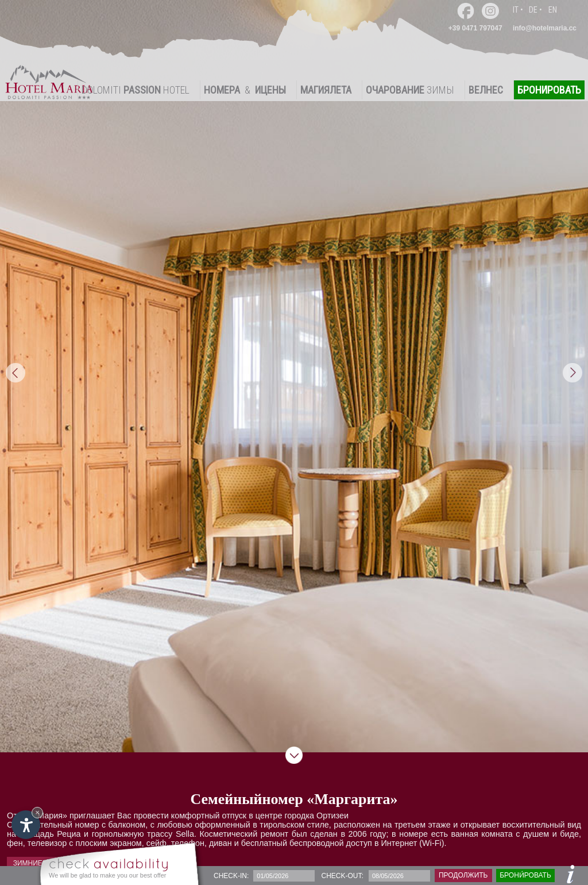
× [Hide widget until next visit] (37, 812)
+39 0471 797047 (475, 28)
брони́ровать (525, 875)
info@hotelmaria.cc (545, 28)
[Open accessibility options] (26, 825)
